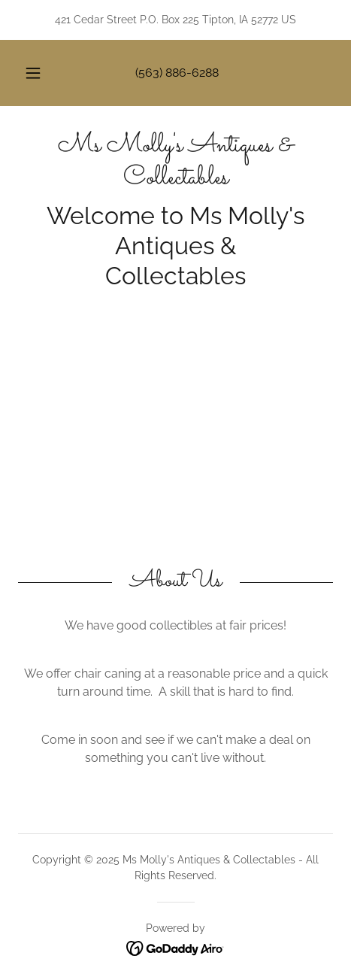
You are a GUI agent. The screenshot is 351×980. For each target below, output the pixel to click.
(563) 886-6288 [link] (177, 73)
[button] (33, 73)
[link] (175, 162)
